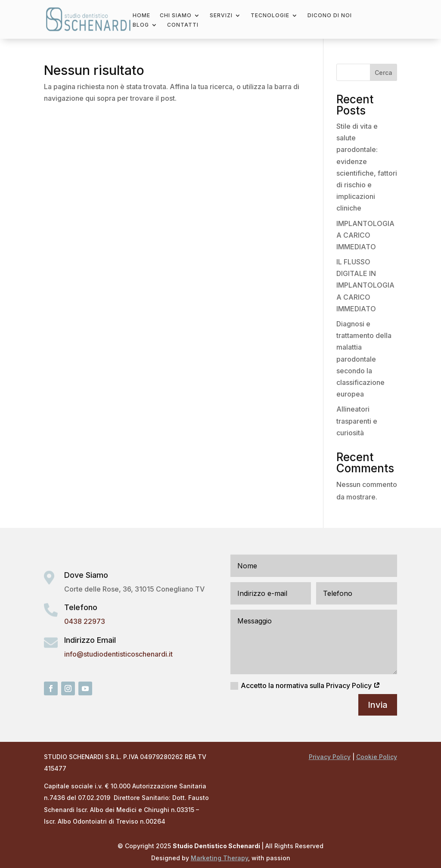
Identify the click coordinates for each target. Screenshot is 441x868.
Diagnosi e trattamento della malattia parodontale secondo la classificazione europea (364, 359)
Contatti (183, 25)
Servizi (221, 15)
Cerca (384, 73)
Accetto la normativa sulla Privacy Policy (305, 686)
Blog (141, 25)
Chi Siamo (176, 15)
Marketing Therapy (219, 858)
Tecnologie (270, 15)
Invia (378, 705)
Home (141, 15)
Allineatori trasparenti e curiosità (357, 421)
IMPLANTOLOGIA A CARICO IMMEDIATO (365, 235)
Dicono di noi (330, 15)
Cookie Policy (377, 757)
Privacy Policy (330, 757)
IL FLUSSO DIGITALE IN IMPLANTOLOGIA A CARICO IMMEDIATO (365, 285)
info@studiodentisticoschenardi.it (118, 654)
